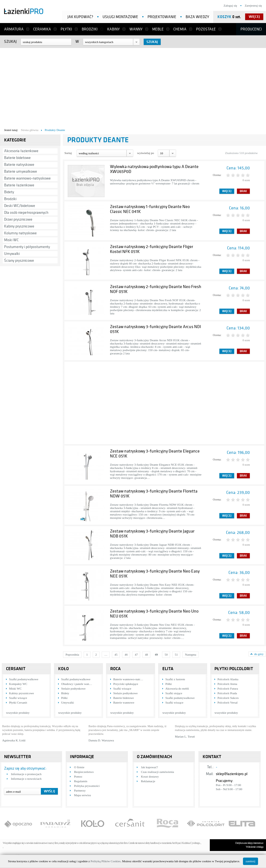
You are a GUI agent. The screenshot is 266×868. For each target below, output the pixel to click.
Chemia (180, 29)
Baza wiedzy (197, 17)
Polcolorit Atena (227, 684)
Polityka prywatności (87, 786)
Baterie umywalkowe (21, 171)
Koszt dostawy (150, 776)
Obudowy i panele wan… (77, 684)
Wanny (136, 29)
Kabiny (114, 29)
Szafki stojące (174, 693)
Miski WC (11, 240)
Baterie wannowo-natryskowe (27, 178)
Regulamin (81, 781)
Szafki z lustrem (175, 679)
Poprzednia (72, 654)
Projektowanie (162, 17)
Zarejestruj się (253, 5)
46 (126, 654)
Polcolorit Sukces (228, 698)
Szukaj (10, 42)
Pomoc (78, 776)
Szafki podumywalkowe (24, 679)
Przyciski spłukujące (126, 684)
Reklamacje (148, 781)
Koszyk (224, 17)
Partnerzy (80, 790)
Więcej (227, 191)
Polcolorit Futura (228, 688)
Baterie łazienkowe (19, 185)
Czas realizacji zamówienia (157, 772)
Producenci (251, 29)
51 (176, 654)
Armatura (14, 29)
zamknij (251, 861)
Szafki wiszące (18, 698)
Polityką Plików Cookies (105, 861)
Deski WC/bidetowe (20, 206)
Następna (190, 654)
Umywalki (12, 254)
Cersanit (16, 669)
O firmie (79, 767)
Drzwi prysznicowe (18, 219)
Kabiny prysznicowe (19, 226)
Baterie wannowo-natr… (128, 679)
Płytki (66, 29)
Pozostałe (206, 29)
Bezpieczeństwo (84, 772)
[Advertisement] (130, 87)
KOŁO (63, 669)
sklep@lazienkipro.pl (232, 774)
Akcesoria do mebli (177, 688)
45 (116, 654)
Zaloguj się (230, 5)
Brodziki (90, 29)
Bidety (9, 192)
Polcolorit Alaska (228, 679)
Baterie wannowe (124, 702)
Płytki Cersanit (18, 702)
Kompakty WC (18, 684)
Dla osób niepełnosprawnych (26, 213)
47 (136, 654)
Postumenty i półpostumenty (27, 247)
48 (146, 654)
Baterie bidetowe (17, 158)
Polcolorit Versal (227, 702)
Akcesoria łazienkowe (21, 151)
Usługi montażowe (120, 17)
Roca (115, 669)
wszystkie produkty (18, 713)
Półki (64, 698)
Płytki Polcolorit (234, 669)
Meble (158, 29)
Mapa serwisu (82, 795)
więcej (254, 17)
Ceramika (42, 29)
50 (166, 654)
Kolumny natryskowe (20, 233)
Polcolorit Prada (227, 693)
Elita (168, 669)
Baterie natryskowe (19, 165)
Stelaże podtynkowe (73, 688)
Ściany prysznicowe (19, 261)
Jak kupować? (80, 17)
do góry (259, 654)
